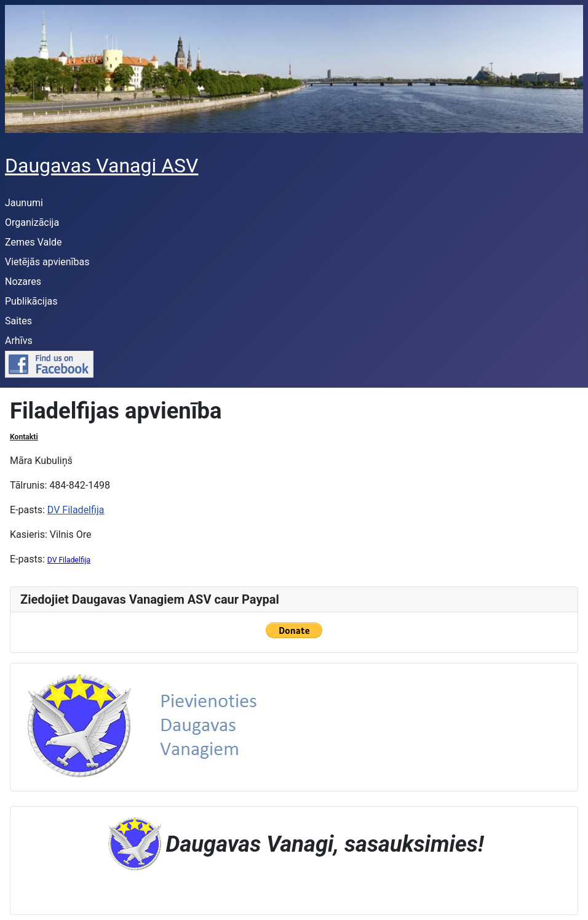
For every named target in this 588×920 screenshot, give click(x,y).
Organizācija (32, 222)
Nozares (23, 282)
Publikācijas (31, 301)
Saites (18, 321)
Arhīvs (19, 341)
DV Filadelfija (76, 510)
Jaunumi (24, 203)
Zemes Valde (34, 242)
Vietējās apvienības (47, 262)
